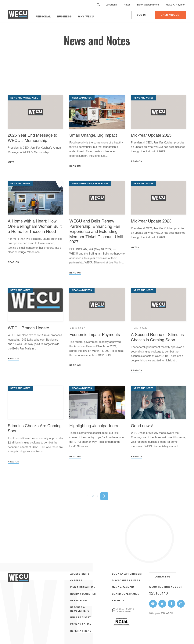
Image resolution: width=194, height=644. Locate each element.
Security (118, 601)
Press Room (79, 601)
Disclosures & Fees (126, 581)
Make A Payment (176, 5)
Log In (141, 15)
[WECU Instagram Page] (181, 604)
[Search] (98, 5)
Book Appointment (148, 5)
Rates (127, 5)
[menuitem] (111, 5)
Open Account (171, 15)
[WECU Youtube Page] (153, 604)
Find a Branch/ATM (83, 588)
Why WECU (86, 17)
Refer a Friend (81, 631)
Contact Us (163, 577)
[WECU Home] (18, 15)
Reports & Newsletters (80, 609)
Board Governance (126, 594)
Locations (111, 5)
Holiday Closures (83, 594)
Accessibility (80, 574)
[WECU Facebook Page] (172, 604)
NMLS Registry (81, 618)
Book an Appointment (127, 574)
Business (65, 17)
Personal (43, 17)
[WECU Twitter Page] (162, 604)
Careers (76, 581)
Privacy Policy (81, 625)
